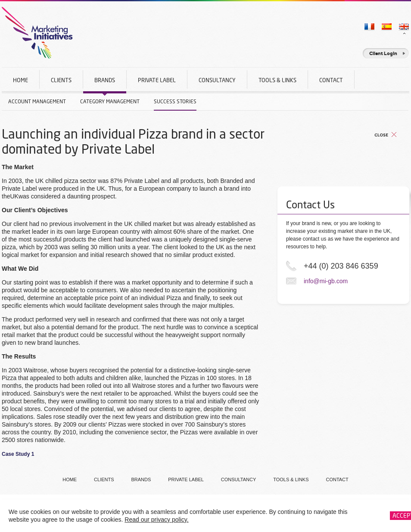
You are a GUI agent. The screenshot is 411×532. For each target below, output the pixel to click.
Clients (61, 80)
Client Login (383, 53)
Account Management (37, 101)
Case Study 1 (18, 454)
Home (20, 80)
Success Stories (175, 101)
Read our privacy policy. (156, 520)
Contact (331, 80)
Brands (105, 85)
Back (385, 135)
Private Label (157, 80)
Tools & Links (277, 80)
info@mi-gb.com (326, 281)
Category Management (110, 101)
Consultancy (217, 80)
